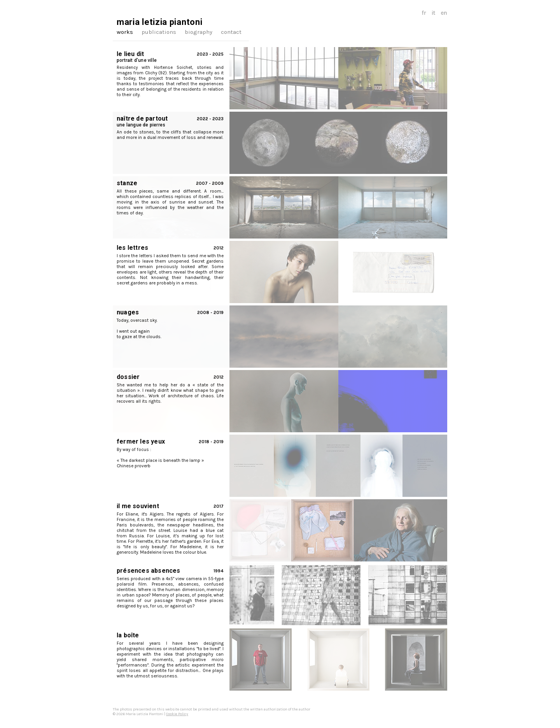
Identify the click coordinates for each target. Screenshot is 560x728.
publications (159, 32)
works (125, 32)
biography (199, 32)
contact (231, 32)
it (433, 13)
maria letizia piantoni (159, 22)
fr (424, 13)
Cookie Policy (177, 714)
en (444, 13)
